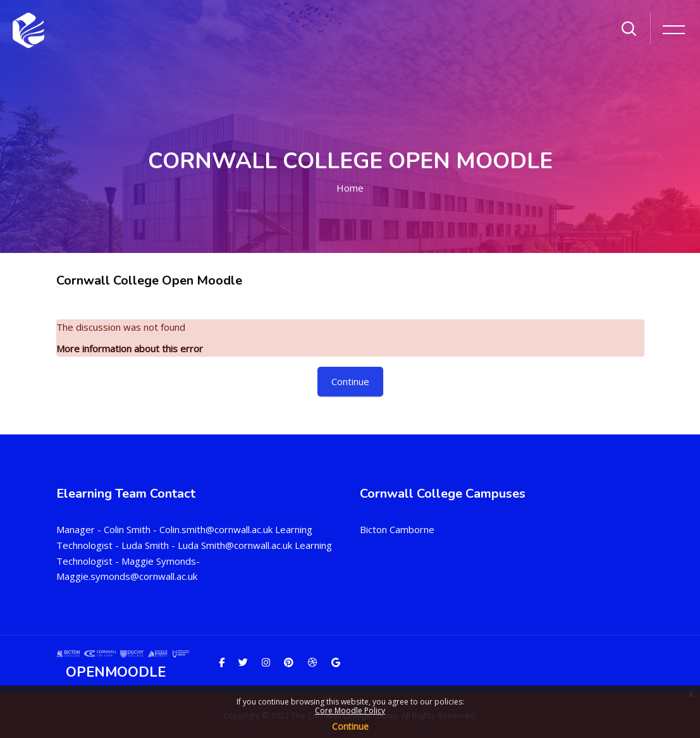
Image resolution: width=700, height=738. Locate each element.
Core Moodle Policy (350, 710)
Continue (350, 726)
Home (350, 188)
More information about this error (130, 348)
